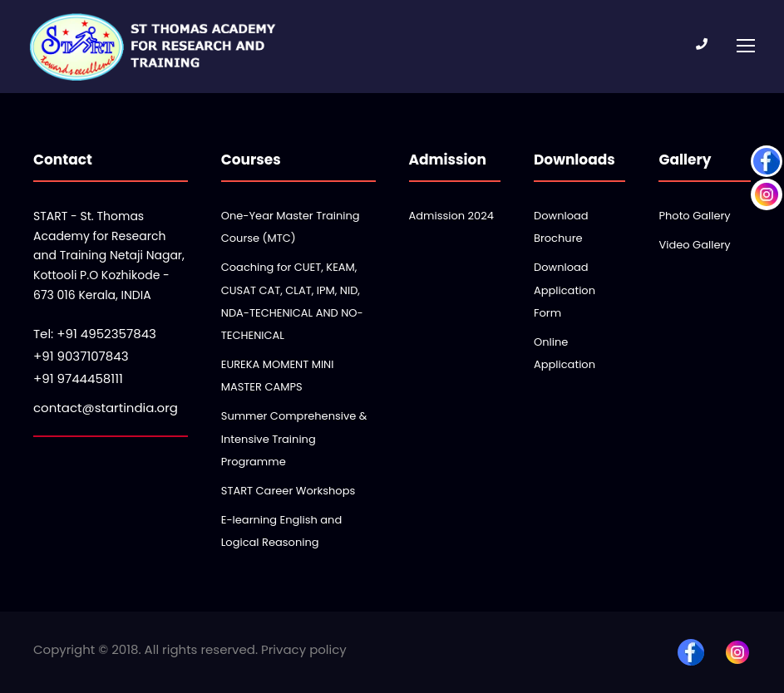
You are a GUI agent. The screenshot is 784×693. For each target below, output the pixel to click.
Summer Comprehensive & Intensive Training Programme (294, 438)
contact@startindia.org (106, 408)
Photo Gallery (694, 216)
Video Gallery (694, 245)
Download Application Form (565, 290)
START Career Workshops (288, 491)
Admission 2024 (451, 216)
